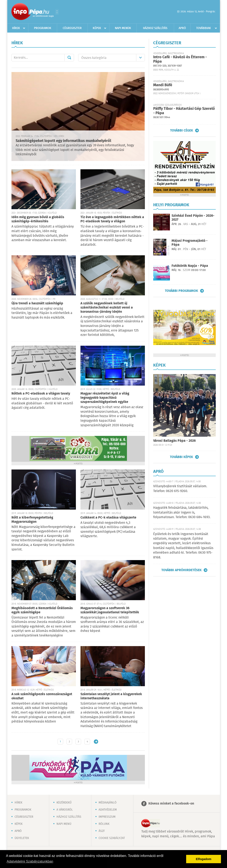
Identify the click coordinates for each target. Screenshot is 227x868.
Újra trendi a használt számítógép (37, 303)
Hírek (16, 28)
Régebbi (96, 742)
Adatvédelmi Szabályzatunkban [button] (30, 861)
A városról (65, 810)
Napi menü (64, 824)
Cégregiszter (72, 28)
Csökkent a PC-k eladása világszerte (108, 518)
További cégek (182, 130)
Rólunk (104, 824)
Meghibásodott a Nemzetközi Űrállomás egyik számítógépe (42, 610)
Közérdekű (64, 803)
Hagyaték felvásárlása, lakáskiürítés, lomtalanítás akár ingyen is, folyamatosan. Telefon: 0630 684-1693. (182, 512)
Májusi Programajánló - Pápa (190, 243)
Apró (182, 28)
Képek (97, 28)
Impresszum (107, 817)
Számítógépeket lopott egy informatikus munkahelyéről (63, 141)
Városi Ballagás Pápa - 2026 (174, 441)
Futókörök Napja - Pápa (190, 266)
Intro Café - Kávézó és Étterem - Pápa (180, 59)
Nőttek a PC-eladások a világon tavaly (41, 394)
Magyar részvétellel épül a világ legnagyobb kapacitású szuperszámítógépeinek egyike (105, 398)
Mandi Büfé (163, 85)
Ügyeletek (22, 838)
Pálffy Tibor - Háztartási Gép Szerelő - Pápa (184, 111)
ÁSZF (102, 831)
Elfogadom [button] (204, 859)
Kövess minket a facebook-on (171, 804)
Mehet (69, 58)
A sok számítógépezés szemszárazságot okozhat (42, 696)
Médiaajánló (108, 803)
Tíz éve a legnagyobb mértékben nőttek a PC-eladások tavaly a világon (112, 219)
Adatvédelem (108, 810)
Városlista (57, 12)
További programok (181, 291)
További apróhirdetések (181, 570)
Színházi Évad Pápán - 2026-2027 (193, 218)
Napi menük (123, 28)
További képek (181, 457)
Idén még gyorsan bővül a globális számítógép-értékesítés (38, 219)
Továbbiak (204, 28)
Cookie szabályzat (112, 838)
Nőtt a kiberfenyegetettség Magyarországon (32, 520)
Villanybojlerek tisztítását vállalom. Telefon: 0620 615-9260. (180, 489)
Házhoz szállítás (155, 28)
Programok (43, 28)
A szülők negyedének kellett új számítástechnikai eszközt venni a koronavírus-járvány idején (107, 308)
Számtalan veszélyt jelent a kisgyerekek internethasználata (111, 696)
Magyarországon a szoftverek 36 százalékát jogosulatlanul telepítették (110, 610)
